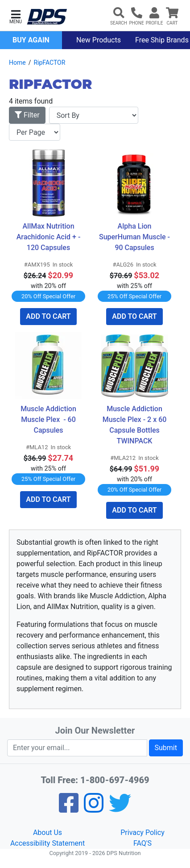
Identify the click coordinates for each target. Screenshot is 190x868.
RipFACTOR (49, 63)
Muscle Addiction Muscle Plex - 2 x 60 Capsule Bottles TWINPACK (136, 425)
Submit (166, 748)
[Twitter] (120, 809)
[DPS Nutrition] (47, 17)
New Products (99, 40)
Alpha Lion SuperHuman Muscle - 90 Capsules (135, 237)
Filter (27, 115)
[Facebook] (69, 809)
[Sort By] (94, 115)
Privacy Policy (142, 833)
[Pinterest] (94, 809)
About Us (47, 833)
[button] (16, 16)
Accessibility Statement (47, 843)
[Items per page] (35, 132)
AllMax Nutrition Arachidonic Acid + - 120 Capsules (50, 237)
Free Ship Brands (162, 40)
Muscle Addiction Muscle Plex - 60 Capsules (49, 419)
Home (17, 63)
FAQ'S (142, 843)
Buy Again (31, 40)
